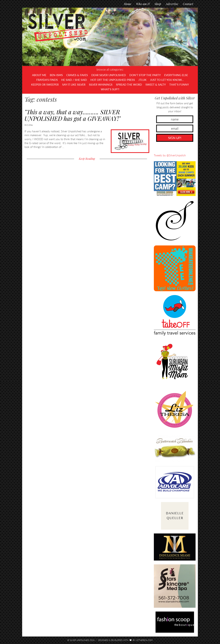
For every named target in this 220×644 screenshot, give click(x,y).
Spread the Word (129, 85)
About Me (39, 75)
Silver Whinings (101, 85)
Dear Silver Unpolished (109, 75)
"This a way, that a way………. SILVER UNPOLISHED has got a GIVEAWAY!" (72, 115)
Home (128, 4)
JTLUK (142, 80)
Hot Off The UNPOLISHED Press (113, 80)
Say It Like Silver (74, 85)
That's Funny (179, 85)
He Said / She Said (74, 80)
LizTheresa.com (144, 640)
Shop (158, 4)
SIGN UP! (175, 138)
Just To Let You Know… (167, 80)
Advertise (172, 4)
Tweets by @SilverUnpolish (170, 155)
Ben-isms (56, 75)
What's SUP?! (110, 89)
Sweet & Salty (156, 85)
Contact (188, 4)
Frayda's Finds (47, 80)
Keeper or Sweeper (45, 85)
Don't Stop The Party (145, 75)
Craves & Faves (77, 75)
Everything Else (176, 75)
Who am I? (143, 4)
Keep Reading (87, 159)
